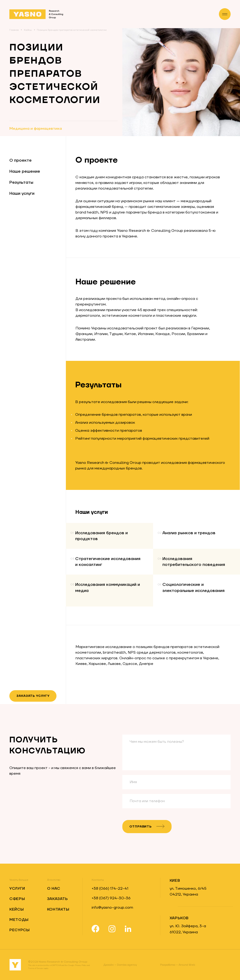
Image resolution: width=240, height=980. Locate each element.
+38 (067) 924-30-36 (111, 898)
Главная (14, 30)
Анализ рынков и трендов (189, 533)
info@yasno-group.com (112, 908)
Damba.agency (120, 965)
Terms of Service (36, 968)
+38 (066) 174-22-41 (110, 888)
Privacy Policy (81, 965)
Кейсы (28, 30)
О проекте (21, 160)
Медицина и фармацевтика (36, 129)
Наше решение (25, 171)
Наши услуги (22, 193)
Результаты (21, 182)
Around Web (178, 965)
